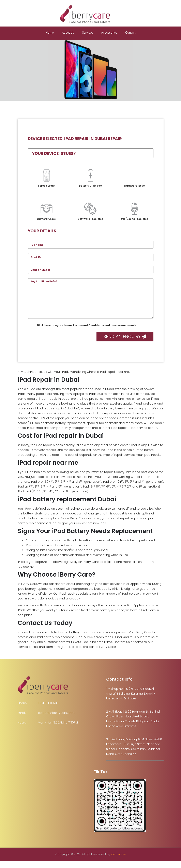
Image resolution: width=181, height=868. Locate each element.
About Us (68, 33)
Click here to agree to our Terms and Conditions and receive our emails (82, 325)
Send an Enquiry (125, 336)
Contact (130, 33)
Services (88, 33)
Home (50, 33)
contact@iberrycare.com (56, 713)
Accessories (109, 33)
